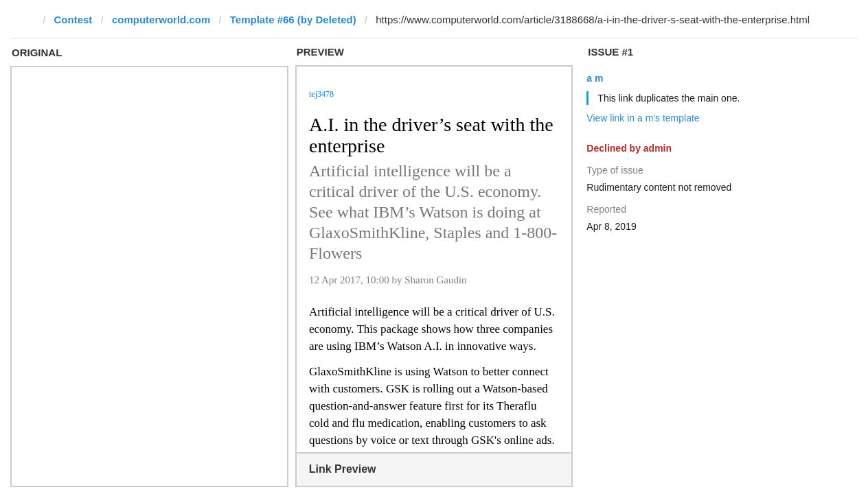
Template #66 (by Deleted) (293, 20)
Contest (73, 20)
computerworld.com (161, 20)
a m (595, 78)
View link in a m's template (643, 118)
